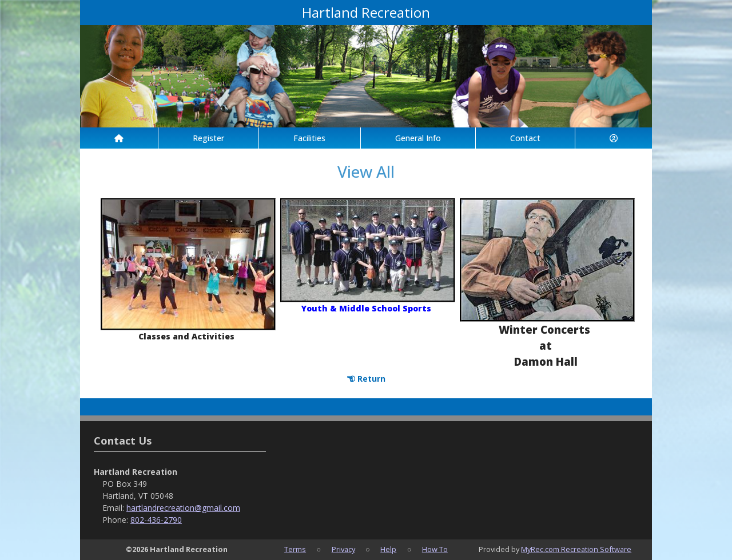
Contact (525, 138)
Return (366, 379)
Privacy (343, 549)
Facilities (309, 138)
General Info (418, 138)
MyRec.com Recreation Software (576, 549)
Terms (295, 549)
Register (208, 138)
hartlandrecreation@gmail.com (183, 508)
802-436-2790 (156, 520)
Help (388, 549)
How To (435, 549)
